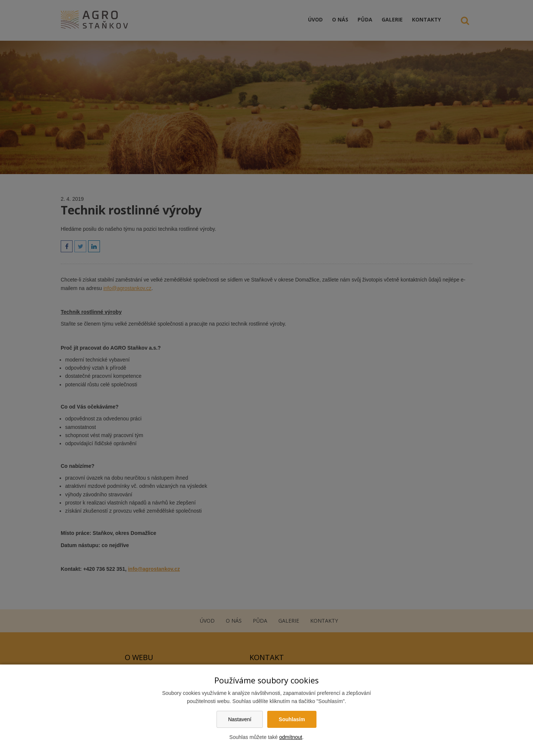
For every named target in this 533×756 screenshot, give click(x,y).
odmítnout (291, 737)
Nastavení (240, 719)
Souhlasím (292, 719)
